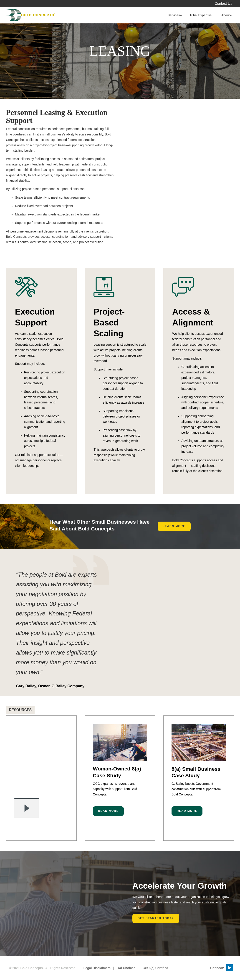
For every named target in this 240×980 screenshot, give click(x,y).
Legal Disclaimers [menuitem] (97, 968)
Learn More (174, 526)
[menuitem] (230, 968)
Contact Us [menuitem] (223, 4)
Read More (108, 811)
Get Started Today (156, 918)
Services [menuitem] (174, 15)
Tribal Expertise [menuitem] (201, 15)
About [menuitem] (226, 15)
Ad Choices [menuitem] (127, 968)
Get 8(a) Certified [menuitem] (155, 968)
